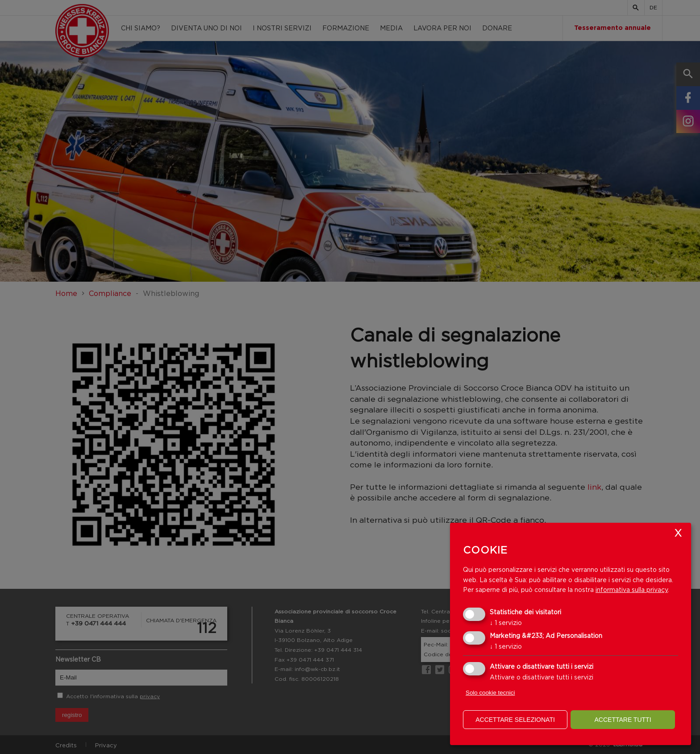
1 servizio (506, 623)
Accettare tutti (623, 720)
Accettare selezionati (515, 720)
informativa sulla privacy (632, 589)
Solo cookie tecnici (490, 693)
